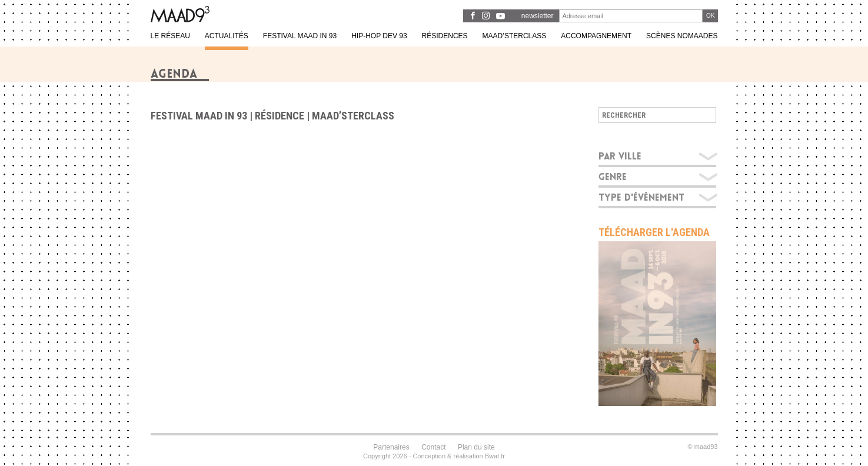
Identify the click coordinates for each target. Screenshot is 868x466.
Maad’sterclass (353, 116)
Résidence (280, 116)
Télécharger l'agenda (654, 232)
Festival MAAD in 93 (199, 116)
